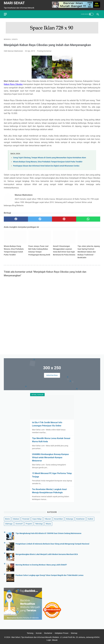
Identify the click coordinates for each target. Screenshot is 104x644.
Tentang (30, 633)
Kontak (39, 633)
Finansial (26, 519)
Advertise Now (52, 375)
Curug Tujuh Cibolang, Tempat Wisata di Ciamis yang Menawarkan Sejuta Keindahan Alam (50, 158)
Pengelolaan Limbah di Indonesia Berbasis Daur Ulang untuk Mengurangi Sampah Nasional (52, 544)
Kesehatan (80, 519)
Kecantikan (58, 519)
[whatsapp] (88, 219)
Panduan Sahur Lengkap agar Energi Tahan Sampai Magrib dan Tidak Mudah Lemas (49, 575)
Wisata (48, 524)
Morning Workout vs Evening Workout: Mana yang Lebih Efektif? (41, 565)
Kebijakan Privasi (62, 633)
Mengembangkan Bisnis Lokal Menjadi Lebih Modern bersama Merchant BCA (47, 554)
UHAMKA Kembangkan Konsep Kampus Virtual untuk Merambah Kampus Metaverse (50, 457)
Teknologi (39, 524)
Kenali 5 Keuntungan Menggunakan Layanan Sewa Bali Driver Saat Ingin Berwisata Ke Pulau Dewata (64, 250)
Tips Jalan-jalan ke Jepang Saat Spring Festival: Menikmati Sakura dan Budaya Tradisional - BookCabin (89, 252)
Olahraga (9, 524)
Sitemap (74, 633)
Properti (29, 524)
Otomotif (19, 524)
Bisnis (7, 519)
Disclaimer (48, 633)
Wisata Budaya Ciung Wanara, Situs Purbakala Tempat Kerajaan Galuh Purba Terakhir (48, 162)
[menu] (5, 14)
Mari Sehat (14, 3)
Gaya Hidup (37, 519)
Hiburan (48, 519)
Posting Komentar (44, 51)
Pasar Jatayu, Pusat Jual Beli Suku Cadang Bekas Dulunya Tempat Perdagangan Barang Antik (39, 250)
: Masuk (54, 640)
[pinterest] (64, 219)
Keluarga (70, 519)
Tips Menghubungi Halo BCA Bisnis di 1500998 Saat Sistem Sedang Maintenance (48, 533)
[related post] (15, 237)
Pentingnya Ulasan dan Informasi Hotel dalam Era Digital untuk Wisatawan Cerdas (46, 166)
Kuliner (90, 519)
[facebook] (16, 219)
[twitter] (40, 219)
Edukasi (16, 519)
